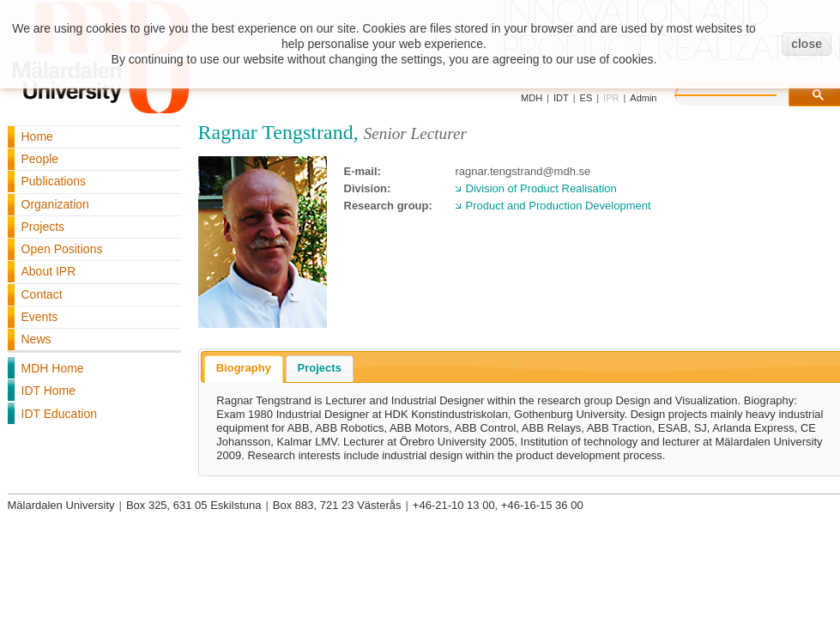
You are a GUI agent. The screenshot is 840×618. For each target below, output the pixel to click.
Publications (54, 181)
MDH (532, 98)
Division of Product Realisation (541, 188)
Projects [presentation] (320, 368)
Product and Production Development (559, 206)
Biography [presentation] (244, 368)
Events (40, 317)
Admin (643, 98)
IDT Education (59, 414)
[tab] (244, 369)
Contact (42, 294)
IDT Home (49, 391)
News (36, 339)
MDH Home (53, 368)
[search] (743, 93)
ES (586, 98)
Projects (43, 227)
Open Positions (62, 249)
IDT (561, 98)
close (807, 44)
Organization (55, 204)
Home (37, 136)
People (40, 159)
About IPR (49, 271)
